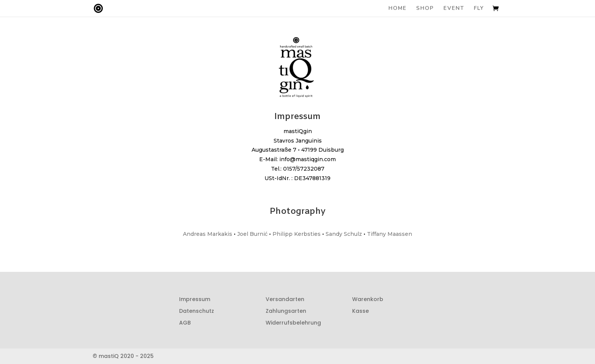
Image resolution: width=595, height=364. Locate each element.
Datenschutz (197, 311)
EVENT (454, 9)
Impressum (195, 299)
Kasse (360, 311)
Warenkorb (368, 299)
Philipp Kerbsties (297, 234)
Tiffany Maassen (390, 234)
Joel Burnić (252, 234)
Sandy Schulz (344, 234)
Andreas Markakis (208, 234)
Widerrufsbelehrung (293, 323)
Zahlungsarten (286, 311)
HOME (398, 9)
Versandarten (285, 299)
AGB (185, 323)
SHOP (425, 9)
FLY (479, 9)
